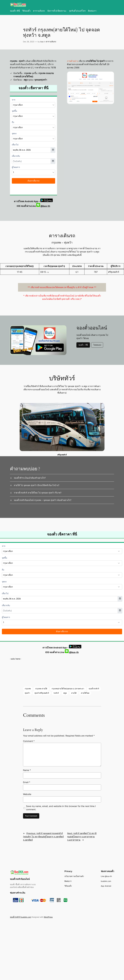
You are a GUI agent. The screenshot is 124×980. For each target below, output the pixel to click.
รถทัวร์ (56, 693)
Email (27, 782)
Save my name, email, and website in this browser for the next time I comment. (61, 808)
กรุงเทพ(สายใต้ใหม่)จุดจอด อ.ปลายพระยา (68, 689)
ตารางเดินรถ (51, 42)
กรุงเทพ (28, 689)
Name (27, 770)
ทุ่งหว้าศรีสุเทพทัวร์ (42, 693)
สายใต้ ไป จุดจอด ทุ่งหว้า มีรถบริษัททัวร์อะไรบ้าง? (37, 485)
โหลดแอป (97, 345)
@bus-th (43, 206)
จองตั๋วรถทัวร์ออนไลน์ (20, 879)
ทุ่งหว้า (27, 693)
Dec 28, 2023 (29, 42)
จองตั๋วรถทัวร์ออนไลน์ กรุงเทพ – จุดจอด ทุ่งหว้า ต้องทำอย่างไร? (43, 500)
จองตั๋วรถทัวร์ (94, 689)
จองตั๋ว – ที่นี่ (83, 345)
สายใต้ (74, 693)
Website (27, 794)
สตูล (65, 693)
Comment (29, 741)
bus (42, 42)
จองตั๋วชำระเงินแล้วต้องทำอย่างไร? (30, 478)
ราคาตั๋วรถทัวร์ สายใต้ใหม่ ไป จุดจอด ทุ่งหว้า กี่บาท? (38, 493)
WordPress (48, 917)
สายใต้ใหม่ (85, 693)
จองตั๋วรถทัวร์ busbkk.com (21, 917)
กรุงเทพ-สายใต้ (41, 689)
